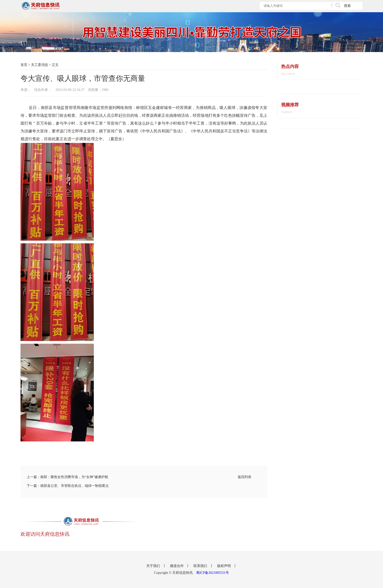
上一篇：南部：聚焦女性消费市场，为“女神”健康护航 (67, 477)
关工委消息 (40, 65)
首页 (24, 65)
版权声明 (224, 566)
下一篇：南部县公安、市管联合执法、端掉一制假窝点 (68, 486)
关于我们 (154, 566)
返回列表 (245, 477)
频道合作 (177, 566)
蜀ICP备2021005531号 (213, 573)
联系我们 (201, 566)
